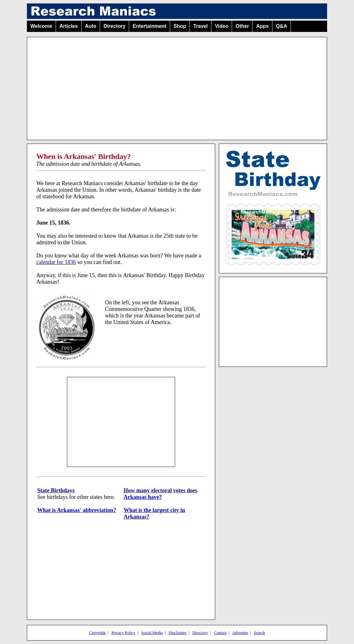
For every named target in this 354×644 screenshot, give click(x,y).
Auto (91, 26)
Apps (262, 26)
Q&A (281, 26)
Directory (114, 26)
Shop (180, 26)
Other (242, 26)
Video (222, 26)
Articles (69, 26)
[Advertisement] (177, 86)
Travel (200, 26)
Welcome (41, 26)
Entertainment (149, 26)
